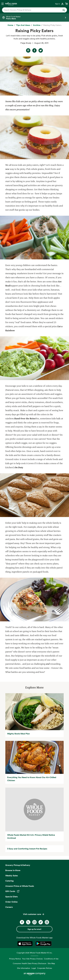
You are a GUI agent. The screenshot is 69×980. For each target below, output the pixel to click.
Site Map (51, 963)
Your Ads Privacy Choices (32, 959)
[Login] (60, 4)
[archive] (37, 25)
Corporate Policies (45, 968)
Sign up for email (34, 929)
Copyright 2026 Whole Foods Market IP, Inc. (34, 953)
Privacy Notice (15, 959)
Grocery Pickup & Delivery (18, 865)
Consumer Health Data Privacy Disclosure (30, 963)
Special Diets (11, 897)
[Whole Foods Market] (11, 4)
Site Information (24, 968)
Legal (34, 968)
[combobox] (31, 10)
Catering (9, 881)
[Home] (10, 25)
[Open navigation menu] (3, 4)
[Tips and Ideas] (23, 25)
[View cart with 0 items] (66, 4)
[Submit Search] (64, 10)
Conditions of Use (51, 959)
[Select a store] (34, 18)
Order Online (11, 902)
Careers (9, 907)
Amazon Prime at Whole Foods (20, 886)
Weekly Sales (12, 876)
